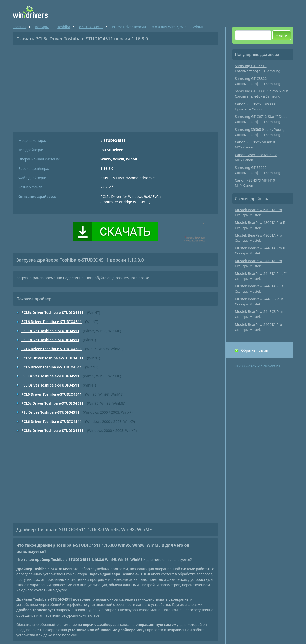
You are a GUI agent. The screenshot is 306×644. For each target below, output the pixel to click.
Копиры (42, 27)
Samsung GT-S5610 (251, 66)
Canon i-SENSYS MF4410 (255, 180)
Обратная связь (255, 350)
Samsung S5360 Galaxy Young (260, 129)
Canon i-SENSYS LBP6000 (255, 104)
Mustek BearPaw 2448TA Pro (258, 261)
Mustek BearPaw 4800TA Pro (258, 235)
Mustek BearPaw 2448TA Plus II (261, 273)
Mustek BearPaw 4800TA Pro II (260, 223)
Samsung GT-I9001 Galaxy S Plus (262, 91)
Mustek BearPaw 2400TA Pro (258, 324)
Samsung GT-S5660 (251, 167)
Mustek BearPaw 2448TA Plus (259, 286)
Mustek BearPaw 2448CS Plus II (261, 299)
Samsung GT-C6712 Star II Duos (261, 117)
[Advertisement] (116, 87)
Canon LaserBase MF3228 (256, 155)
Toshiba (64, 27)
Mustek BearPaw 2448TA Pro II (260, 248)
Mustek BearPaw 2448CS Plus (259, 312)
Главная (20, 27)
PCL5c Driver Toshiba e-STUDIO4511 (52, 313)
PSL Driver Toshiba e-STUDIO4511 (50, 331)
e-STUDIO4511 (91, 27)
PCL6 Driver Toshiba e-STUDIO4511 (51, 322)
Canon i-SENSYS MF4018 (255, 142)
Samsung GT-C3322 (251, 78)
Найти (282, 35)
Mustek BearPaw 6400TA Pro (258, 210)
